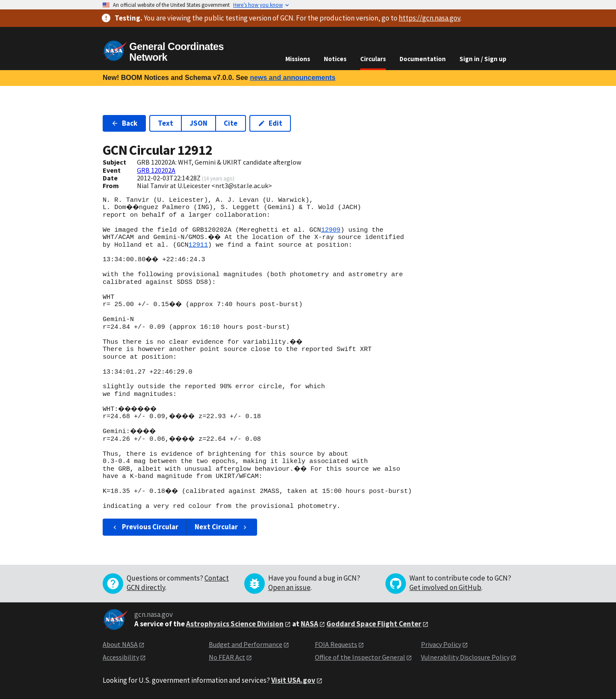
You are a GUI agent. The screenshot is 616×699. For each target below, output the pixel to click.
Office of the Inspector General (360, 657)
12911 (198, 245)
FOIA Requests (336, 644)
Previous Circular (145, 527)
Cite (231, 123)
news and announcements (293, 78)
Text (166, 123)
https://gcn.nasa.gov (429, 18)
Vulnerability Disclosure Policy (465, 657)
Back (124, 123)
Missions (298, 59)
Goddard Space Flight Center (374, 624)
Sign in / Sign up (483, 59)
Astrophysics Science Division (235, 624)
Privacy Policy (441, 644)
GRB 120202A (156, 170)
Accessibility (121, 657)
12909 (331, 230)
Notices (335, 59)
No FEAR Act (227, 657)
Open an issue (289, 587)
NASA (309, 624)
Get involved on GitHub (445, 587)
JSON (198, 123)
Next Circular (222, 527)
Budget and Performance (246, 644)
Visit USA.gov (293, 680)
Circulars (373, 59)
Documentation (423, 59)
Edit (270, 123)
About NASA (120, 644)
